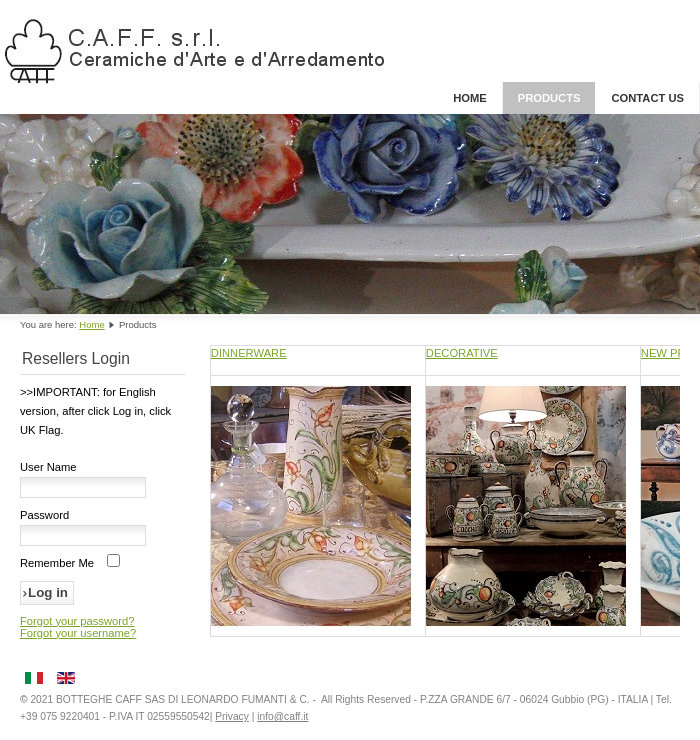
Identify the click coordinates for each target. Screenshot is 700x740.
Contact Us (647, 98)
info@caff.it (282, 716)
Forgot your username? (78, 633)
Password (44, 515)
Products (549, 98)
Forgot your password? (77, 621)
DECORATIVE (462, 353)
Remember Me (57, 563)
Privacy (232, 716)
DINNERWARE (249, 353)
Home (470, 98)
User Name (48, 467)
